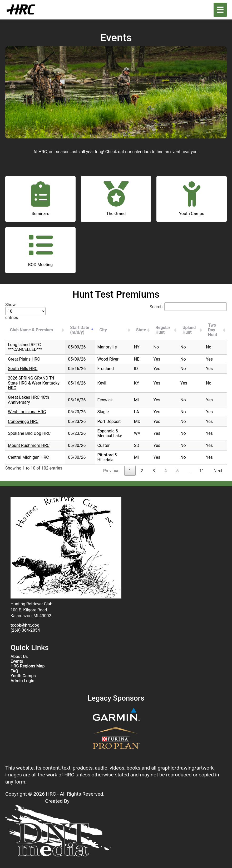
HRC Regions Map (28, 666)
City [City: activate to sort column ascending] (103, 330)
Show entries (25, 311)
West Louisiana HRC (27, 412)
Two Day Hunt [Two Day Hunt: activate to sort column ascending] (213, 330)
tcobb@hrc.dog (25, 625)
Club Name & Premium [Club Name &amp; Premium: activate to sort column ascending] (31, 330)
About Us (19, 657)
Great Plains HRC (24, 359)
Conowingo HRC (23, 421)
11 (202, 471)
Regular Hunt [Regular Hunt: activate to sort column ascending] (163, 330)
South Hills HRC (23, 369)
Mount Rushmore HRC (29, 445)
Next (218, 471)
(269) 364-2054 (25, 630)
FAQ (14, 671)
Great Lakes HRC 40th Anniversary (28, 400)
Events (17, 661)
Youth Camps (23, 676)
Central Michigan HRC (28, 457)
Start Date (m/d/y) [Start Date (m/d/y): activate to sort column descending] (80, 330)
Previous (111, 471)
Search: (188, 307)
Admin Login (22, 681)
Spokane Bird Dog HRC (29, 433)
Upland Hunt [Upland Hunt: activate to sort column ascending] (189, 330)
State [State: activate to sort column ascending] (141, 330)
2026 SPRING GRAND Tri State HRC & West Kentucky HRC (34, 383)
